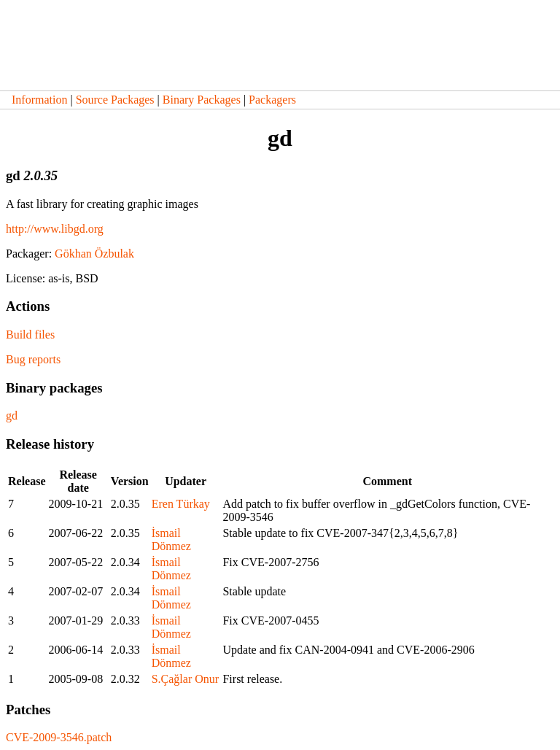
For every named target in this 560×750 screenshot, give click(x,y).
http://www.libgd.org (55, 229)
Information (39, 100)
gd (12, 415)
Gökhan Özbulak (94, 254)
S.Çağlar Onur (185, 679)
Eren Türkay (181, 504)
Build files (30, 335)
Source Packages (115, 100)
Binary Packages (202, 100)
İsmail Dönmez (171, 540)
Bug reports (33, 359)
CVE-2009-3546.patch (59, 737)
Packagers (272, 100)
